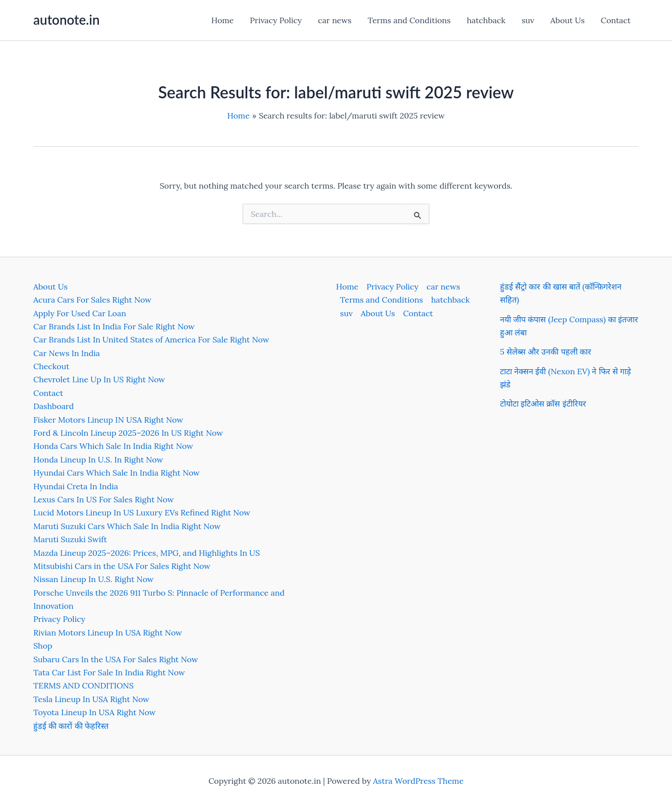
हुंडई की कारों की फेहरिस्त (71, 726)
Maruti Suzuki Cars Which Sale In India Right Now (127, 526)
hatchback (486, 20)
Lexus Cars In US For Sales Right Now (104, 499)
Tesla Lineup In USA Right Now (91, 699)
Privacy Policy (276, 20)
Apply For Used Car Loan (80, 313)
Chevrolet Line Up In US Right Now (99, 379)
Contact (616, 20)
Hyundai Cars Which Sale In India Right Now (117, 473)
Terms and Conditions (409, 20)
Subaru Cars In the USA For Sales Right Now (116, 659)
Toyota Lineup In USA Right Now (95, 712)
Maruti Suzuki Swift (70, 539)
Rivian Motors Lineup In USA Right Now (108, 632)
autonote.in (66, 20)
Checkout (51, 366)
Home (222, 20)
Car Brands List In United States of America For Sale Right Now (151, 339)
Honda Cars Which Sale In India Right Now (113, 446)
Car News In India (67, 353)
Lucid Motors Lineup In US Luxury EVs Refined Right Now (142, 512)
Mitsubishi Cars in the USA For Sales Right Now (122, 566)
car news (334, 20)
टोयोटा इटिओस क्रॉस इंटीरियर (543, 404)
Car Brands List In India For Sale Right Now (114, 326)
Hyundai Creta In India (76, 486)
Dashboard (53, 406)
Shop (43, 646)
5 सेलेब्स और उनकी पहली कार (546, 352)
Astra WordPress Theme (418, 781)
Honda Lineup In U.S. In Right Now (98, 459)
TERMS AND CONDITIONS (83, 685)
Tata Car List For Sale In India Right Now (109, 672)
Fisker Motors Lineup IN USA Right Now (108, 420)
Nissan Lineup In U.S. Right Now (94, 579)
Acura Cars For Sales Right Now (92, 300)
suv (528, 20)
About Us (568, 20)
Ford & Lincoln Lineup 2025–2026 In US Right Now (128, 433)
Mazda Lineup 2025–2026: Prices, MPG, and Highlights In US (147, 553)
